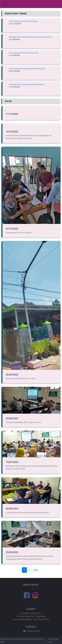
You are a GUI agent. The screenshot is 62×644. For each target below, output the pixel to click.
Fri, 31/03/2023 (14, 71)
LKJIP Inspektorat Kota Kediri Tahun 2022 (24, 53)
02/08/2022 (12, 418)
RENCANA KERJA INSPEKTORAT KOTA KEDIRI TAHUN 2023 (30, 37)
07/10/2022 (12, 229)
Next (36, 570)
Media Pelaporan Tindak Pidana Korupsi (23, 21)
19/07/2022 (12, 462)
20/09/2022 (12, 375)
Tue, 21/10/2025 (15, 24)
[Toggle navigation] (5, 4)
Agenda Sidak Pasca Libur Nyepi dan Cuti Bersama (27, 69)
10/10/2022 (12, 132)
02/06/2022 (12, 509)
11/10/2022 (12, 114)
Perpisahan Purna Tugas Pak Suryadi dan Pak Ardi (27, 85)
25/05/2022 (12, 552)
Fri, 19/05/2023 (14, 40)
